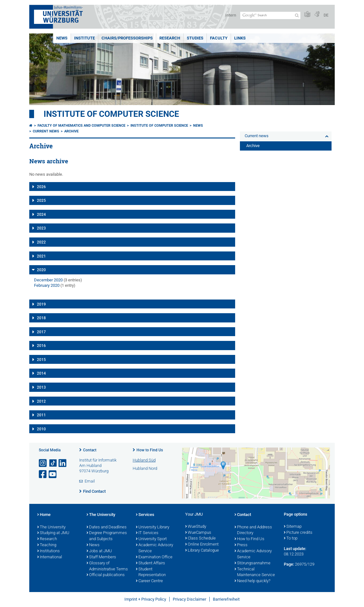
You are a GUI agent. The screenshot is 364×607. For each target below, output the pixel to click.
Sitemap (293, 527)
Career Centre (149, 581)
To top (291, 539)
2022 (41, 242)
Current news (46, 131)
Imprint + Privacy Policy (145, 599)
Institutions (49, 551)
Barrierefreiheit (226, 599)
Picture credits (298, 533)
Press (241, 545)
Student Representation (151, 572)
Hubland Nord (145, 468)
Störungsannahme (252, 563)
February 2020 (47, 285)
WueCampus (198, 533)
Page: (289, 564)
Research (170, 38)
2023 (41, 228)
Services (145, 515)
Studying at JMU (53, 533)
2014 (41, 373)
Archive (71, 131)
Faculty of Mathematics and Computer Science (81, 126)
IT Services (147, 533)
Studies (195, 38)
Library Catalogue (202, 551)
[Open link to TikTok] (53, 463)
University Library (153, 527)
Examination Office (154, 557)
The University (51, 527)
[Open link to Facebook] (43, 474)
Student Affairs (150, 563)
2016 (41, 346)
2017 (41, 332)
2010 (41, 429)
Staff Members (101, 557)
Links (240, 38)
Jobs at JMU (99, 551)
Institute (84, 38)
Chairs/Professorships (127, 38)
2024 (41, 215)
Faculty (219, 38)
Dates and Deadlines (107, 527)
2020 (41, 270)
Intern (231, 15)
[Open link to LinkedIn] (63, 463)
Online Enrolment (202, 545)
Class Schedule (200, 539)
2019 (41, 304)
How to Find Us (150, 450)
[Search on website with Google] (270, 15)
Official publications (106, 575)
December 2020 (48, 280)
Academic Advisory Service (154, 548)
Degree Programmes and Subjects (107, 536)
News (62, 38)
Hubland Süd (144, 460)
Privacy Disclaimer (189, 599)
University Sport (151, 539)
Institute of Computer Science (111, 114)
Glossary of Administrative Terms (107, 566)
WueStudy (196, 527)
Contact (90, 450)
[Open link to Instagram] (43, 463)
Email (90, 481)
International (50, 557)
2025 (41, 201)
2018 (41, 318)
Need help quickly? (252, 581)
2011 (41, 415)
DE (326, 15)
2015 (41, 360)
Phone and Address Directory (253, 530)
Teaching (47, 545)
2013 (41, 387)
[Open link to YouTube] (53, 474)
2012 (41, 401)
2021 (41, 256)
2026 (41, 187)
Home (44, 515)
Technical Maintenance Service (255, 572)
